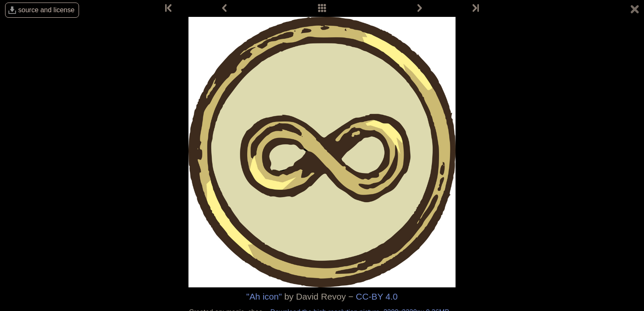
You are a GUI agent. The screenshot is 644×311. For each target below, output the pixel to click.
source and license (46, 10)
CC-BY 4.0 (377, 296)
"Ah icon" (264, 296)
